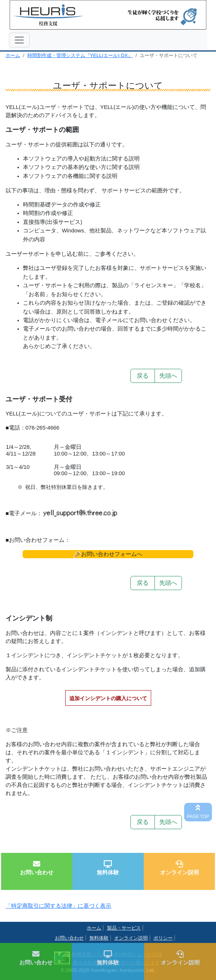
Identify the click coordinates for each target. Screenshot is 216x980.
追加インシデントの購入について (108, 698)
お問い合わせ (69, 938)
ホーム (13, 55)
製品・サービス (124, 928)
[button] (108, 554)
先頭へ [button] (168, 376)
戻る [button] (143, 376)
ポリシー (163, 938)
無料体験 (99, 938)
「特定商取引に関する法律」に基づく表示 (58, 906)
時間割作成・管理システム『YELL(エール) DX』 (80, 55)
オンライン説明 (131, 938)
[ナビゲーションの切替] (19, 40)
